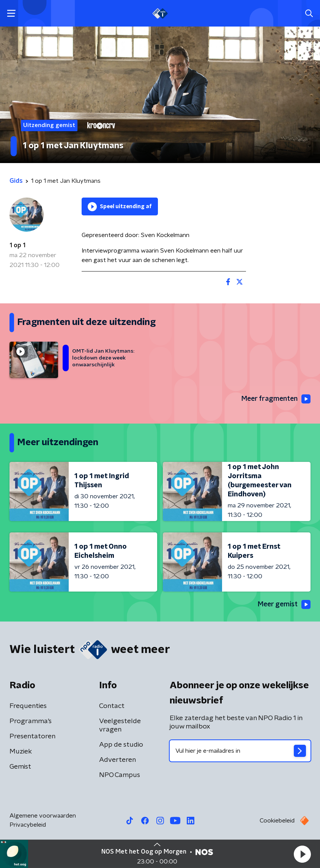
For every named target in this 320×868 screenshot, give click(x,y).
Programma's (31, 722)
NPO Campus (120, 775)
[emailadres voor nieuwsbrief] (240, 751)
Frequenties (28, 706)
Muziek (21, 752)
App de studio (121, 745)
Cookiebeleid (277, 821)
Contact (112, 706)
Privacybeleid (28, 825)
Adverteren (117, 760)
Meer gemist (284, 605)
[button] (302, 854)
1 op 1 (17, 245)
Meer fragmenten (275, 399)
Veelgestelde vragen (120, 726)
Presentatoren (32, 737)
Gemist (20, 767)
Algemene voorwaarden (43, 816)
